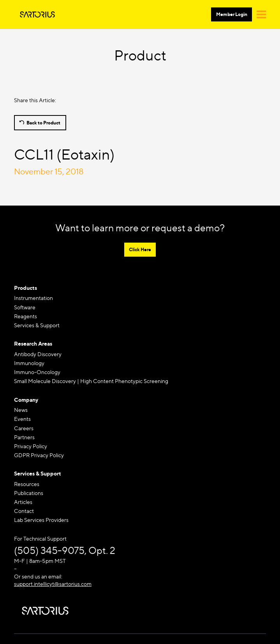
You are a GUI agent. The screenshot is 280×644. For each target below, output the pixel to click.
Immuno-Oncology (37, 372)
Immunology (29, 363)
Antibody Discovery (38, 354)
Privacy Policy (31, 446)
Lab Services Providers (41, 520)
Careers (24, 428)
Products (26, 288)
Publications (29, 493)
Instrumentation (33, 298)
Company (26, 400)
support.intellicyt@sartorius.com (53, 584)
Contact (24, 511)
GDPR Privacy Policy (39, 455)
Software (25, 307)
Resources (27, 484)
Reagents (26, 316)
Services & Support (37, 325)
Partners (24, 437)
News (21, 410)
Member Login (232, 14)
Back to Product (43, 123)
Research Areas (33, 343)
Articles (23, 502)
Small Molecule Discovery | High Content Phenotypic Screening (91, 381)
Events (22, 419)
